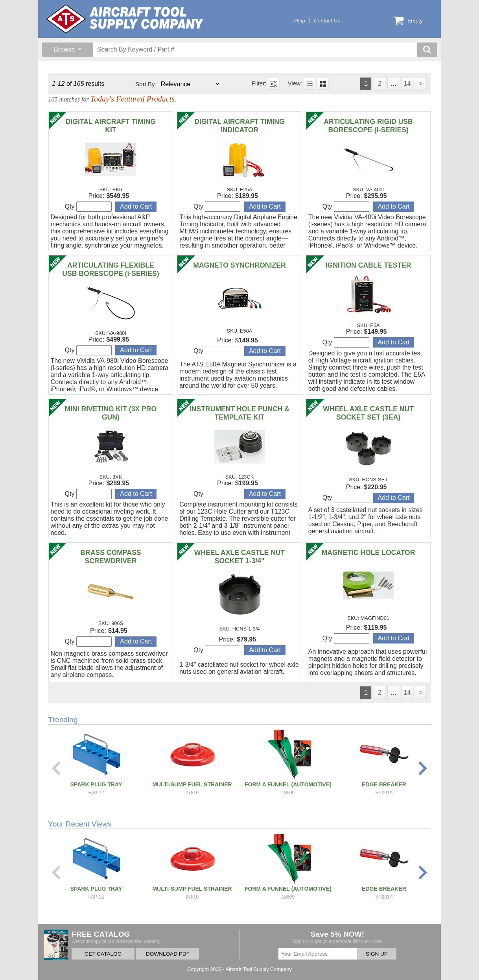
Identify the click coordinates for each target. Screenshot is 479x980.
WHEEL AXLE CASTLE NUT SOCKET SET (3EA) (368, 413)
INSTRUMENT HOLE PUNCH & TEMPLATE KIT (239, 413)
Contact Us (327, 21)
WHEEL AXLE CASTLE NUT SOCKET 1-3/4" (240, 557)
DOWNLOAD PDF (168, 954)
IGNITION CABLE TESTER (368, 265)
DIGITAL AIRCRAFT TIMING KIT (111, 126)
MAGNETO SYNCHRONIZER (239, 265)
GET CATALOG (103, 954)
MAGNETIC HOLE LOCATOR (368, 553)
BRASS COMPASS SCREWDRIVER (111, 557)
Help (300, 21)
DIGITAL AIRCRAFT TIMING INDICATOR (239, 126)
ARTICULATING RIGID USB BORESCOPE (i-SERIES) (368, 126)
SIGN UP (377, 954)
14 (407, 84)
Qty (88, 207)
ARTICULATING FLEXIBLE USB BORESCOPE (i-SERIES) (111, 269)
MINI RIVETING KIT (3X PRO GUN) (111, 413)
